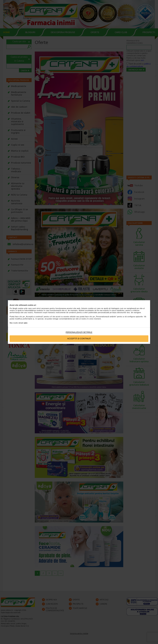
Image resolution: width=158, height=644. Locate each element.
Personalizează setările (79, 332)
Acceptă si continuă (79, 339)
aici (26, 323)
